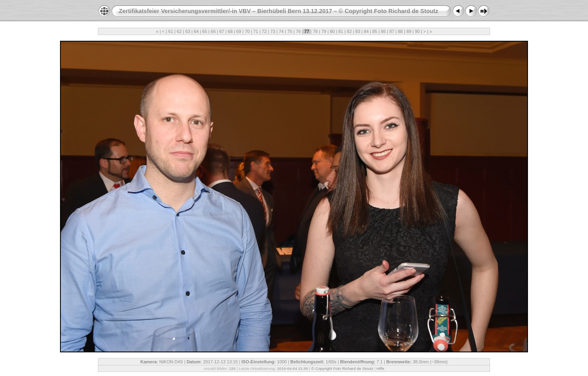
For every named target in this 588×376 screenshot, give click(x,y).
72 (264, 31)
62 (179, 31)
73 (273, 31)
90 (417, 31)
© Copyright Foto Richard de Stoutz (343, 368)
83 (358, 31)
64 (196, 31)
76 (298, 31)
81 (341, 31)
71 (256, 31)
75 (290, 31)
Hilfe (380, 368)
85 (375, 31)
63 (188, 31)
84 (366, 31)
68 (230, 31)
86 (383, 31)
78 (315, 31)
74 (281, 31)
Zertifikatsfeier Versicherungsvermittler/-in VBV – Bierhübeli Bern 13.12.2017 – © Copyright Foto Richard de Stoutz (278, 11)
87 (392, 31)
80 (332, 31)
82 (349, 31)
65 (205, 31)
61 (171, 31)
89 (409, 31)
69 (239, 31)
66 (213, 31)
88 (400, 31)
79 (324, 31)
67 (222, 31)
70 (247, 31)
